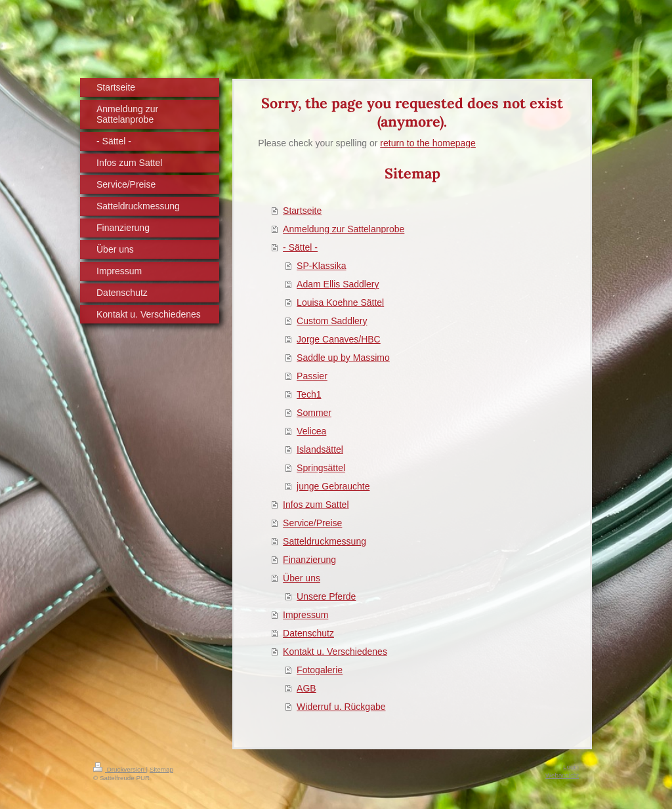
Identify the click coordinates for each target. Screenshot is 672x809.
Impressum (305, 615)
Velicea (311, 431)
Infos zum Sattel (316, 505)
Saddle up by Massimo (343, 358)
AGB (306, 688)
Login (571, 767)
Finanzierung (309, 560)
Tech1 (309, 394)
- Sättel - (300, 247)
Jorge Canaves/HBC (339, 339)
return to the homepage (428, 143)
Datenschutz (308, 633)
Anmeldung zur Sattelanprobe (344, 229)
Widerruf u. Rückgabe (341, 707)
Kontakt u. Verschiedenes (335, 652)
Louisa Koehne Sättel (340, 302)
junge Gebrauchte (333, 486)
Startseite (302, 211)
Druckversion (120, 769)
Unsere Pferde (326, 596)
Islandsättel (320, 449)
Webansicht (562, 775)
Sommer (314, 413)
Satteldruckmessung (325, 541)
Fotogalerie (320, 670)
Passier (312, 376)
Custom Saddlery (332, 321)
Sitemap (161, 769)
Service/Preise (312, 523)
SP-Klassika (321, 266)
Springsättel (321, 468)
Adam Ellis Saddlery (338, 284)
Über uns (302, 578)
